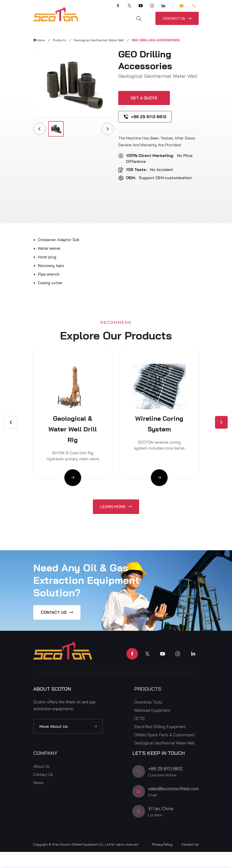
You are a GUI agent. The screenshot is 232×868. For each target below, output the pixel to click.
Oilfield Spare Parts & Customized (164, 735)
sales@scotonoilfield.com (182, 6)
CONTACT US (174, 18)
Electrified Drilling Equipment (160, 727)
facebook (132, 654)
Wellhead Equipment (152, 710)
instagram (178, 654)
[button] (221, 422)
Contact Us (43, 774)
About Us (41, 766)
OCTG (139, 718)
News (38, 783)
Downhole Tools (148, 702)
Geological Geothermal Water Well (99, 40)
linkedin (193, 654)
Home (41, 40)
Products (59, 40)
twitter (147, 654)
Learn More (113, 507)
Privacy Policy (162, 844)
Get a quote (144, 98)
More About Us (54, 726)
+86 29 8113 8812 (194, 6)
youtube (163, 654)
